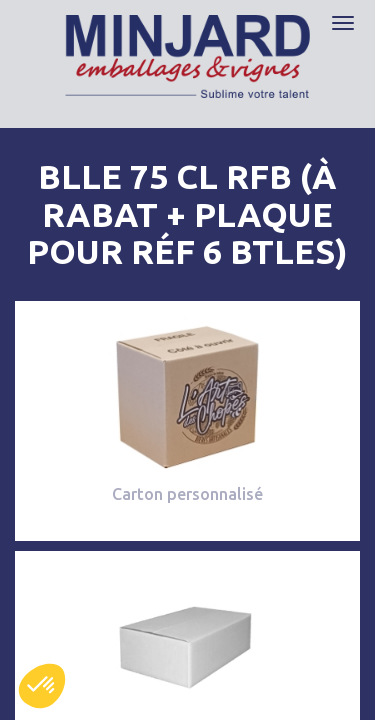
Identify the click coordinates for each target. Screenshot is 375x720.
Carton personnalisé (187, 494)
